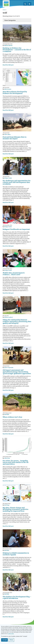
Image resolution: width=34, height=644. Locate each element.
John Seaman (8, 89)
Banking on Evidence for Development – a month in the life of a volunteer (17, 50)
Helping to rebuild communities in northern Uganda (16, 554)
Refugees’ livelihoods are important (16, 229)
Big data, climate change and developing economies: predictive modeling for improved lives (16, 509)
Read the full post (8, 65)
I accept (4, 640)
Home (4, 10)
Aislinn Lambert (8, 317)
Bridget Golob (8, 178)
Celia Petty (7, 458)
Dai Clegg (7, 505)
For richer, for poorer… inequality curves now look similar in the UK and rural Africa (16, 462)
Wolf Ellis (7, 415)
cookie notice (11, 634)
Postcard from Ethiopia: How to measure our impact (15, 138)
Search (25, 4)
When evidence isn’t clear (12, 417)
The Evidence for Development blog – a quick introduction (17, 598)
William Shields (8, 45)
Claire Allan (7, 134)
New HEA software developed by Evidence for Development (15, 93)
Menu (29, 4)
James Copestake (9, 368)
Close (11, 640)
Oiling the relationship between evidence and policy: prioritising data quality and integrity (17, 321)
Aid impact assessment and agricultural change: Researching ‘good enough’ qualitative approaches (17, 372)
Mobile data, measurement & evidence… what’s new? (14, 274)
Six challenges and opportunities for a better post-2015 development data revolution (17, 182)
